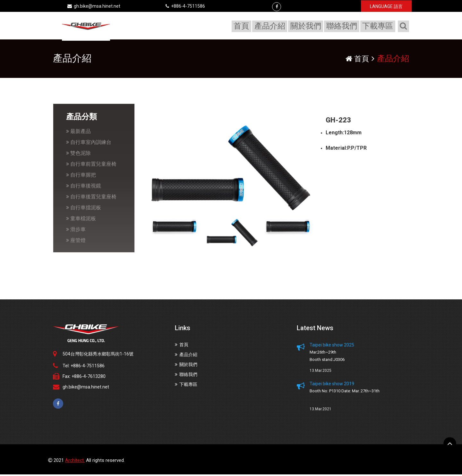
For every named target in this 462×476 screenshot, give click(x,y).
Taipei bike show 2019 (332, 385)
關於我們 (307, 26)
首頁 (244, 26)
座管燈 (76, 242)
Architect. (75, 462)
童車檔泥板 (81, 220)
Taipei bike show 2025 (332, 346)
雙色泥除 (78, 155)
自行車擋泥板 (84, 209)
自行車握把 (81, 176)
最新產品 (78, 133)
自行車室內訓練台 (89, 144)
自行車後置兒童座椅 (91, 198)
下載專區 (378, 26)
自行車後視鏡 (84, 187)
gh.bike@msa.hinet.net (94, 6)
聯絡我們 (343, 26)
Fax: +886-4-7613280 (84, 378)
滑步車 (76, 231)
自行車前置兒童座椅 (91, 166)
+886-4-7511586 (185, 6)
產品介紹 (271, 26)
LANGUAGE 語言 (386, 6)
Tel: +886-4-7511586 (84, 367)
